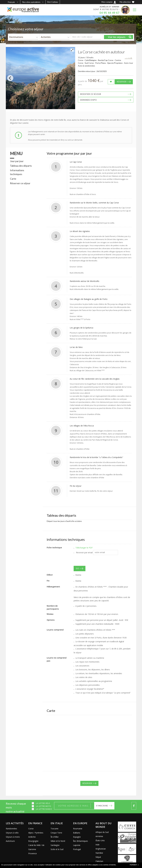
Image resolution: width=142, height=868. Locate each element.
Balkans (77, 833)
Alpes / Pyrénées (36, 833)
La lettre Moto (44, 806)
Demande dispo (88, 100)
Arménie (99, 836)
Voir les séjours (117, 37)
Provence (33, 853)
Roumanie (78, 829)
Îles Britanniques (80, 841)
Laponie (77, 845)
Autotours (10, 841)
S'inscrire (102, 806)
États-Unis (100, 840)
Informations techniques (17, 172)
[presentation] (95, 560)
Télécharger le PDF (84, 548)
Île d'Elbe (55, 837)
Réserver (122, 82)
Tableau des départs (21, 166)
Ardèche (32, 837)
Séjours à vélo (12, 833)
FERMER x (134, 865)
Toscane (54, 829)
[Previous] (10, 78)
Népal (98, 857)
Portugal (77, 849)
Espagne (77, 837)
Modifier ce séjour (91, 94)
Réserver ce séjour (20, 183)
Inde (97, 845)
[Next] (71, 78)
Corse (31, 829)
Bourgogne (33, 841)
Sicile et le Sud (57, 849)
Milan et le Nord (58, 841)
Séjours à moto (13, 837)
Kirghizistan (101, 849)
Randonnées (11, 829)
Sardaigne (55, 845)
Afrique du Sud (102, 832)
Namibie (99, 853)
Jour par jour (17, 161)
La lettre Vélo (43, 803)
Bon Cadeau (53, 2)
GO (77, 568)
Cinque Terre (56, 833)
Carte (13, 179)
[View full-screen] (72, 50)
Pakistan (99, 861)
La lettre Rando (44, 809)
